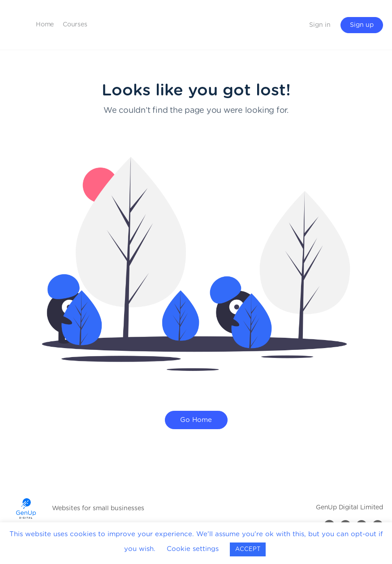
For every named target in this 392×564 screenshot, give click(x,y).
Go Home (196, 420)
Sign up (362, 25)
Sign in (320, 25)
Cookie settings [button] (193, 549)
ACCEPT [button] (248, 549)
